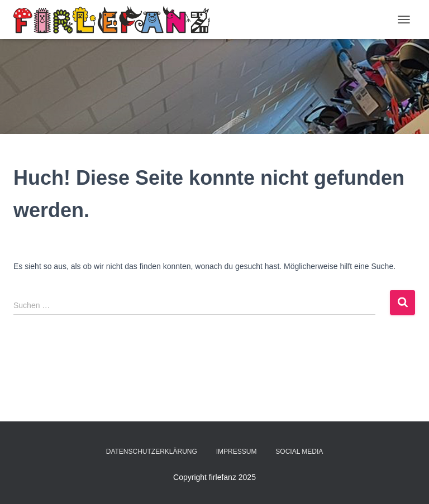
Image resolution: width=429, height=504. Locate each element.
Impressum (237, 452)
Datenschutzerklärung (152, 452)
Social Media (299, 452)
